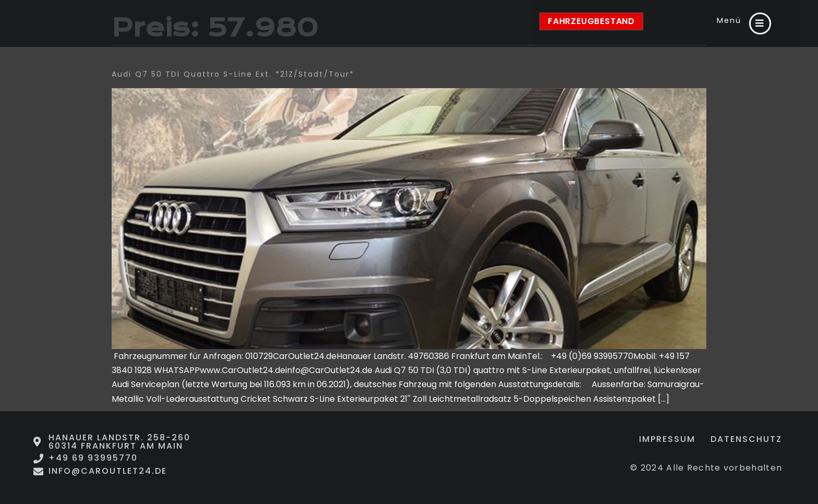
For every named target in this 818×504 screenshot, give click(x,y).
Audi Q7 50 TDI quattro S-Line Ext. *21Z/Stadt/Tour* (233, 74)
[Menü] (760, 23)
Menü (727, 20)
